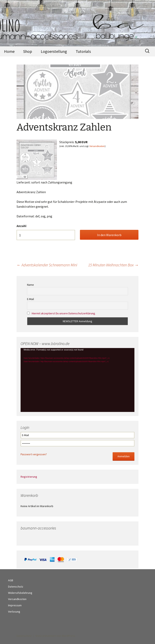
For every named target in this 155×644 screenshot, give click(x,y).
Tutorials (83, 51)
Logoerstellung (54, 51)
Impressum (15, 605)
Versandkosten (97, 146)
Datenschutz (16, 587)
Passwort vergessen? (34, 454)
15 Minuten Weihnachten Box (113, 265)
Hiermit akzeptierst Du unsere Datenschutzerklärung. (64, 313)
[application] (77, 380)
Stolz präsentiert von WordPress (55, 636)
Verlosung (14, 612)
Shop (28, 51)
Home (9, 51)
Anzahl (21, 226)
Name (30, 285)
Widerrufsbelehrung (20, 593)
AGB (11, 580)
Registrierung (29, 477)
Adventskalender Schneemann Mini (47, 265)
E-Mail (30, 299)
